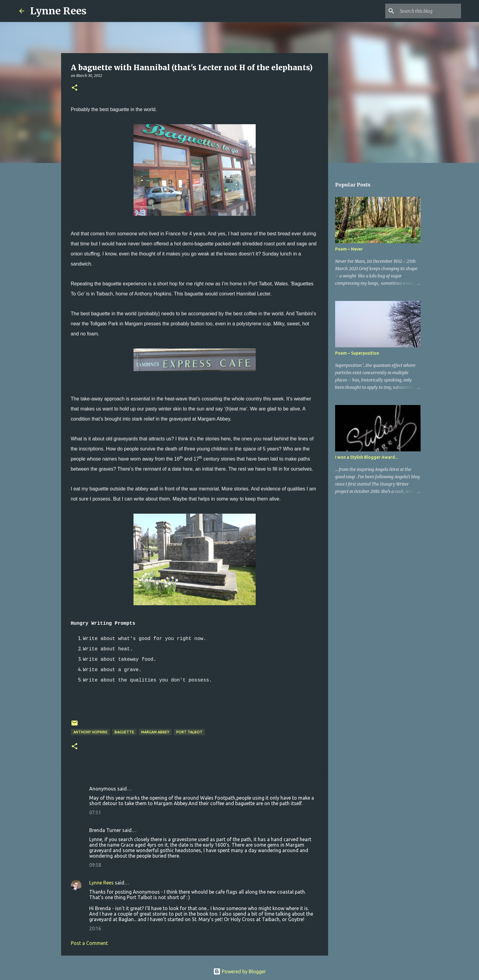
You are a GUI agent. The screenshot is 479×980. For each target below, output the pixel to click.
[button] (75, 88)
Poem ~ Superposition (357, 353)
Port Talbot (189, 732)
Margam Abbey (155, 732)
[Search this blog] (429, 11)
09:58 (95, 865)
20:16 (95, 928)
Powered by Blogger (239, 971)
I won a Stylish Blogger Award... (366, 457)
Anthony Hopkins (90, 732)
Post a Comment (89, 943)
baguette (124, 732)
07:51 (95, 812)
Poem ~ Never (349, 249)
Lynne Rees (58, 11)
